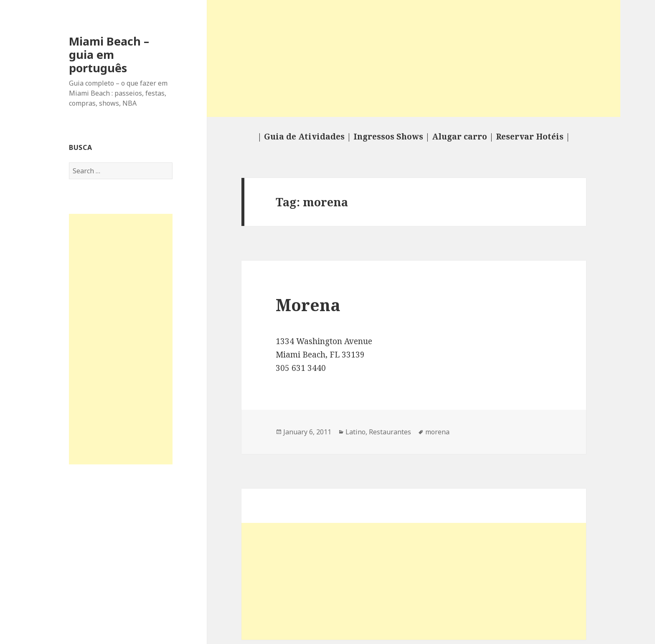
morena (437, 432)
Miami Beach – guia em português (109, 55)
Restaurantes (390, 432)
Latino (355, 432)
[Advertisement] (121, 339)
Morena (308, 305)
